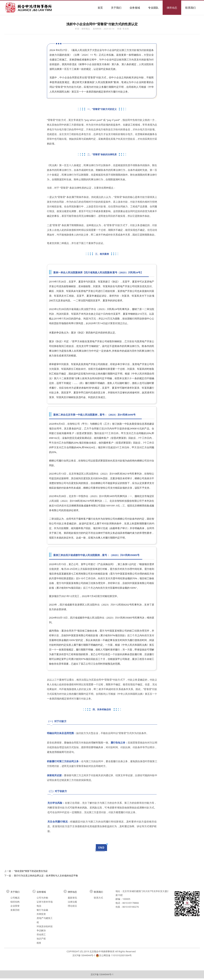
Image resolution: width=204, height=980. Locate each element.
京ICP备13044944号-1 (84, 955)
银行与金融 (42, 910)
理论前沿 (72, 906)
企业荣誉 (15, 906)
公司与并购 (42, 898)
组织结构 (15, 902)
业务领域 (135, 8)
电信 (39, 906)
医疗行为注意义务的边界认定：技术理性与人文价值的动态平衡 (46, 876)
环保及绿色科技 (45, 926)
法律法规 (72, 902)
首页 (100, 8)
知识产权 (41, 939)
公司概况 (15, 898)
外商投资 (41, 914)
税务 (39, 943)
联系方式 (98, 898)
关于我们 (116, 8)
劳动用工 (41, 934)
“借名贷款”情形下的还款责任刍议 (31, 871)
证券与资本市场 (45, 902)
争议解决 (41, 930)
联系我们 (190, 8)
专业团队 (153, 8)
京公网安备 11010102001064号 (115, 955)
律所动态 (172, 8)
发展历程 (15, 910)
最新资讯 (72, 898)
